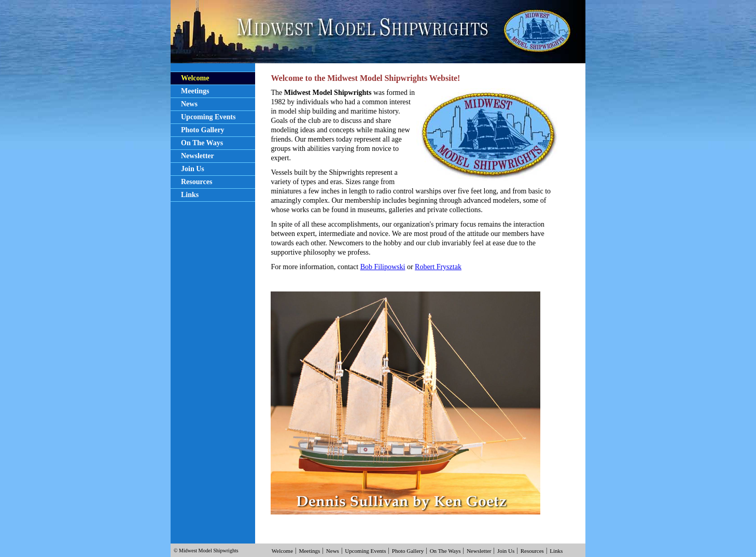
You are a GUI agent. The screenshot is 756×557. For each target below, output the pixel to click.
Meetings (195, 91)
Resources (197, 182)
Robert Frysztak (438, 267)
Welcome (195, 78)
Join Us (193, 169)
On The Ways (202, 143)
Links (190, 195)
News (189, 104)
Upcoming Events (208, 117)
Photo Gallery (203, 130)
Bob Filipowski (383, 267)
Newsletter (198, 156)
